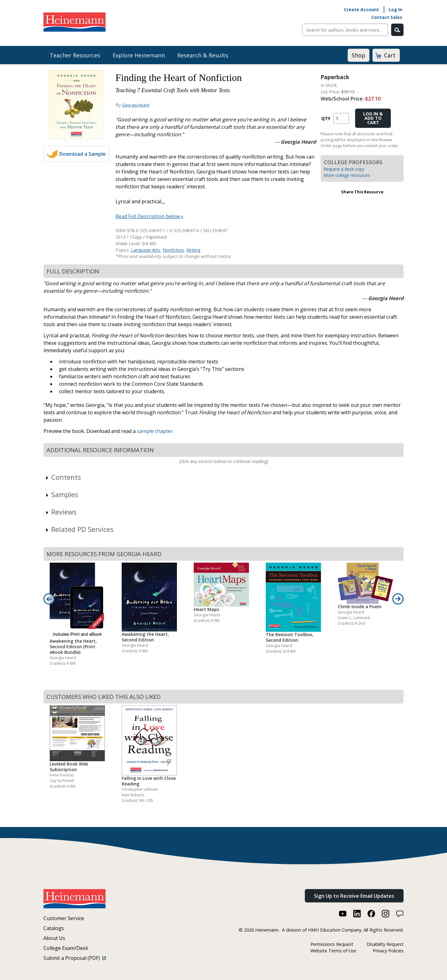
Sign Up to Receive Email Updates (354, 896)
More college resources (347, 175)
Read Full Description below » (149, 216)
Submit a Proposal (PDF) (75, 958)
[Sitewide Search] (345, 30)
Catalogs (54, 928)
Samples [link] (62, 494)
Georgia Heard (136, 105)
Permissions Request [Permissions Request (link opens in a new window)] (332, 944)
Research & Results (203, 55)
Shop (359, 55)
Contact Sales (387, 17)
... (164, 201)
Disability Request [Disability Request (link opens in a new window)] (385, 944)
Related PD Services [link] (79, 529)
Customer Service (64, 918)
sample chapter (155, 431)
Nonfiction (173, 250)
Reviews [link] (61, 512)
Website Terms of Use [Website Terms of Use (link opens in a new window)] (333, 951)
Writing (193, 250)
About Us (54, 938)
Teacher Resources (75, 55)
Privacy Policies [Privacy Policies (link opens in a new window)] (388, 951)
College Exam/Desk (66, 948)
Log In (395, 9)
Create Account (361, 9)
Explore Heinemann (139, 55)
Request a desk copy (344, 169)
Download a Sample (83, 154)
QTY (326, 118)
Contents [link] (63, 477)
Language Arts (146, 250)
